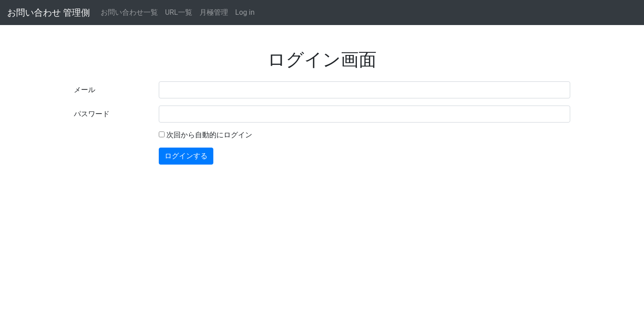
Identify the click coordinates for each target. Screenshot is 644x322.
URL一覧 (179, 12)
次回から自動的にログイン (209, 135)
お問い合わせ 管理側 (49, 13)
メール (85, 90)
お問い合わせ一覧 (129, 12)
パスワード (92, 114)
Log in (245, 12)
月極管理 (214, 12)
